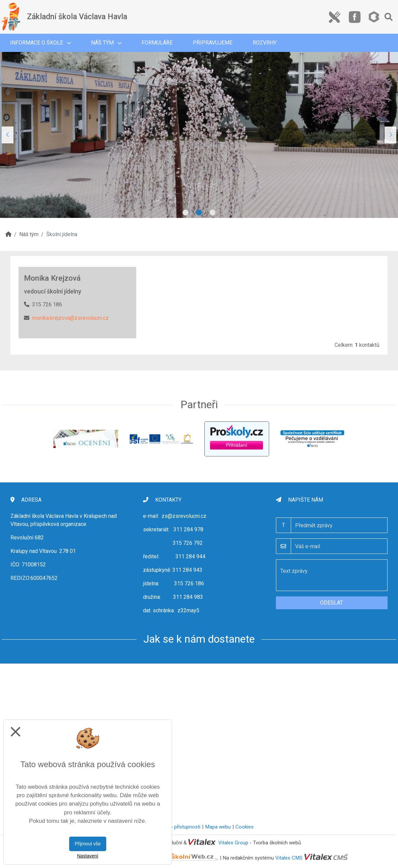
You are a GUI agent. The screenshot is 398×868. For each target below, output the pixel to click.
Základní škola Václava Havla (77, 17)
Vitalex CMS (289, 858)
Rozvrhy (265, 43)
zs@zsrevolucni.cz (184, 516)
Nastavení (88, 856)
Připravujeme (213, 43)
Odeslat (332, 603)
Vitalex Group (233, 843)
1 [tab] (186, 213)
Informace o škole (40, 43)
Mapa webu (218, 827)
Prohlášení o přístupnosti (173, 827)
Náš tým (106, 43)
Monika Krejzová (52, 278)
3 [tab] (212, 213)
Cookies (245, 827)
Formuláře (157, 43)
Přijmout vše (88, 844)
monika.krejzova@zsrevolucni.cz (70, 318)
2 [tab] (199, 213)
